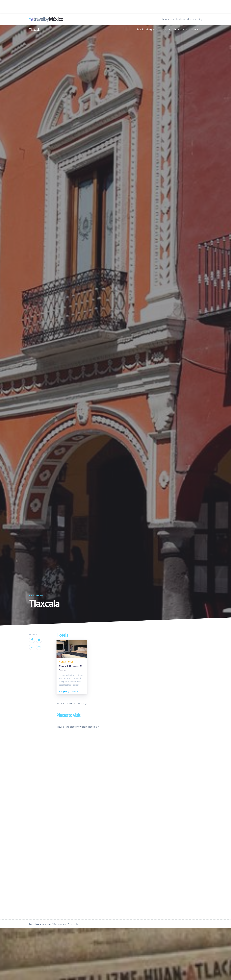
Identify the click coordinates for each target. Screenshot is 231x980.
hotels (166, 19)
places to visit (180, 29)
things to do (153, 29)
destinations (178, 19)
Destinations (60, 924)
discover (192, 19)
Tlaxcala (35, 29)
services (166, 29)
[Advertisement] (179, 774)
